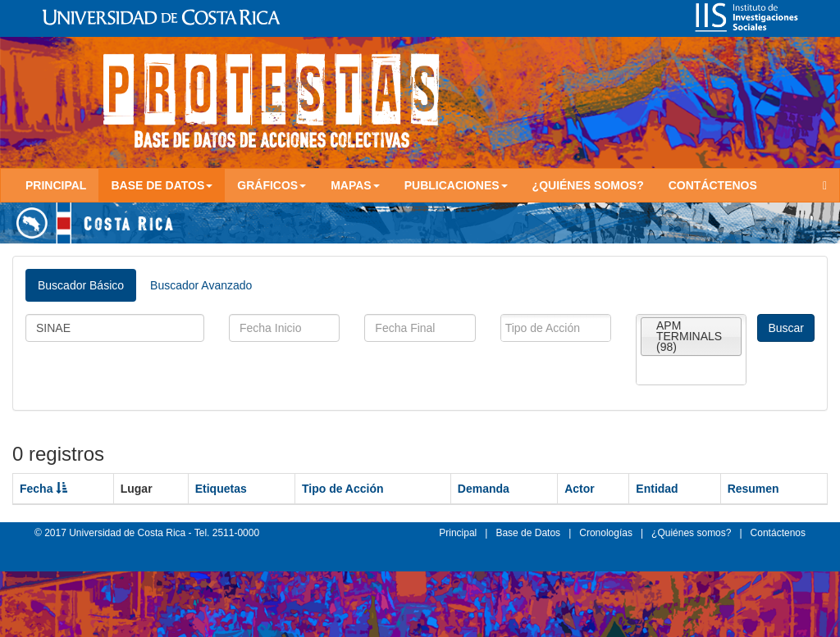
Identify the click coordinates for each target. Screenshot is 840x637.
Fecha (43, 489)
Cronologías (606, 533)
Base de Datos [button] (162, 185)
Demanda (484, 489)
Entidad (657, 489)
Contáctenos (713, 185)
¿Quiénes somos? (588, 185)
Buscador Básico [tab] (81, 285)
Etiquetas (221, 489)
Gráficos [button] (272, 185)
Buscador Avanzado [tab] (201, 285)
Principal (56, 185)
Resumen (753, 489)
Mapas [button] (355, 185)
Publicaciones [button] (456, 185)
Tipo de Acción (343, 489)
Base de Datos (528, 533)
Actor (580, 489)
